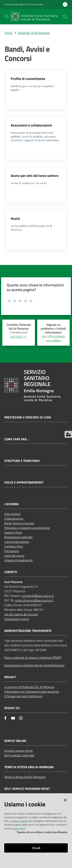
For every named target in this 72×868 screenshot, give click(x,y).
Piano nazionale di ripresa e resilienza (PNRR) (33, 658)
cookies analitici (20, 821)
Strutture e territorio (22, 461)
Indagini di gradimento (18, 560)
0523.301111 (19, 337)
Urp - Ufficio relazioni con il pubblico (53, 338)
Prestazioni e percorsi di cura (28, 417)
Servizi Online (15, 741)
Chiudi (36, 848)
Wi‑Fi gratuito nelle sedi (19, 755)
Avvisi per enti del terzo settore (35, 176)
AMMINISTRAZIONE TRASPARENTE (28, 631)
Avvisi (15, 218)
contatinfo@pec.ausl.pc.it (38, 596)
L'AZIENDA (11, 504)
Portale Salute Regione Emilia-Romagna (24, 4)
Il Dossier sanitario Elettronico (23, 696)
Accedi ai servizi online (18, 751)
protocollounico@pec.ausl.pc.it (34, 600)
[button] (65, 17)
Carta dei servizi (14, 556)
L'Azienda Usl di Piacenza (34, 33)
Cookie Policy (19, 828)
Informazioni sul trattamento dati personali (32, 692)
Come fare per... (17, 439)
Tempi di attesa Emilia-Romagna (25, 777)
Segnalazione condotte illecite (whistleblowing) (34, 665)
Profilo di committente (28, 79)
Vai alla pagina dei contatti (21, 614)
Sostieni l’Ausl (13, 532)
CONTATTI (11, 572)
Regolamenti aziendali (18, 537)
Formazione (12, 551)
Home (8, 33)
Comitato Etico (14, 546)
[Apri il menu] (7, 16)
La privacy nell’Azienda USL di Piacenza (29, 687)
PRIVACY (10, 677)
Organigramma (14, 518)
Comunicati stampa (17, 542)
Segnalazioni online (17, 619)
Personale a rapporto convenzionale (27, 528)
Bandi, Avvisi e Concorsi (19, 523)
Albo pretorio (12, 514)
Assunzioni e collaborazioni (31, 125)
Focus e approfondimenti (24, 482)
